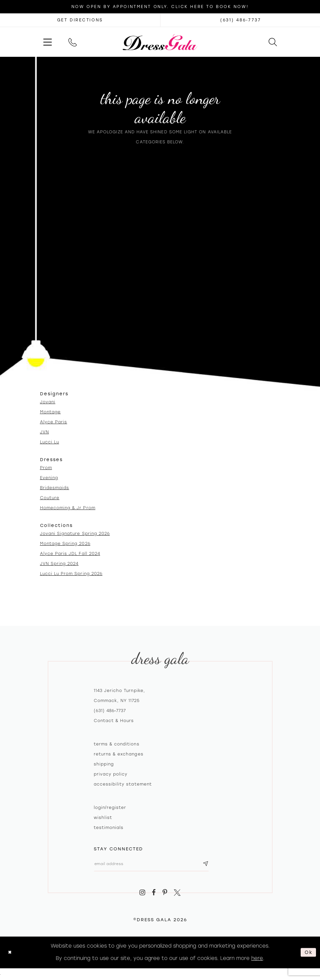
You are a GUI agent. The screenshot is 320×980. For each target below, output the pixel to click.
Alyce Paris (54, 422)
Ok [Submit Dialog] (308, 954)
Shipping (104, 764)
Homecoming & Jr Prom (68, 508)
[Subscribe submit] (218, 865)
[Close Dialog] (11, 954)
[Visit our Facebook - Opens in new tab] (154, 895)
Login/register (110, 808)
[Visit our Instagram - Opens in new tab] (142, 895)
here (257, 960)
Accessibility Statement (123, 784)
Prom (46, 468)
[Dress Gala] (160, 42)
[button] (48, 42)
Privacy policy (111, 774)
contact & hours (114, 721)
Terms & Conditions (117, 744)
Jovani (48, 402)
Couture (50, 498)
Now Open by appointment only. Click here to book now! (160, 7)
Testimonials (109, 828)
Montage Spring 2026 (65, 544)
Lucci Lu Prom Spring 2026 (71, 574)
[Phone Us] (73, 42)
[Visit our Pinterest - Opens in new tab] (165, 895)
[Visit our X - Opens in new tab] (178, 895)
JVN (45, 432)
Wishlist (103, 818)
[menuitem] (48, 42)
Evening (49, 478)
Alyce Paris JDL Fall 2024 (70, 554)
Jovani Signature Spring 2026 (75, 534)
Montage (50, 412)
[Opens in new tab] (80, 20)
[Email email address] (158, 865)
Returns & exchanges (119, 754)
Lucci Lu (50, 442)
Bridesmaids (55, 488)
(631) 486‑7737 (110, 711)
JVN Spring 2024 (59, 564)
